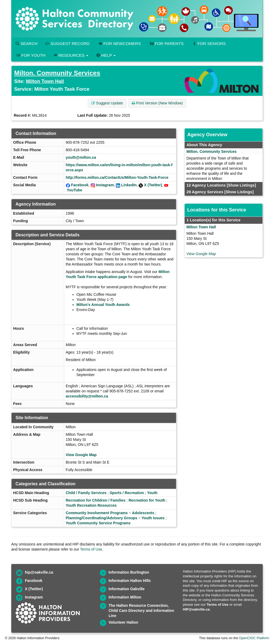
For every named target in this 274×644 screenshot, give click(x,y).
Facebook (80, 185)
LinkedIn (129, 185)
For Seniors (209, 43)
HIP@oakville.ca (196, 609)
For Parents (166, 43)
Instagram (105, 185)
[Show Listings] (241, 185)
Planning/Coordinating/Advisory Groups (102, 518)
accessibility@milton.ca (87, 396)
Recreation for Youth (147, 500)
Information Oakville (127, 589)
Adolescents (143, 513)
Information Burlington (129, 572)
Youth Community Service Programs (98, 523)
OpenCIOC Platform (254, 638)
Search (26, 43)
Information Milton (125, 597)
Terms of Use (91, 549)
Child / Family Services (86, 493)
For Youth (31, 55)
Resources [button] (71, 55)
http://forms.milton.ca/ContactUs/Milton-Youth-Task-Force (117, 177)
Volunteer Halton (123, 622)
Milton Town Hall (45, 81)
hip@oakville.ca (39, 572)
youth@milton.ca (81, 157)
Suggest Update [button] (107, 103)
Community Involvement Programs (97, 513)
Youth (152, 493)
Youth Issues (153, 518)
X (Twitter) (153, 185)
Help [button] (106, 55)
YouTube (74, 190)
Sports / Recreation (127, 493)
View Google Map (81, 455)
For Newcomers (119, 43)
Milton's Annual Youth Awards (104, 305)
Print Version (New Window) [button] (157, 103)
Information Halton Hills (130, 581)
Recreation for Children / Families (96, 500)
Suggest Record (67, 43)
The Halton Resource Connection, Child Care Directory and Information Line (141, 611)
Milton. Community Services (57, 73)
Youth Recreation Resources (91, 505)
